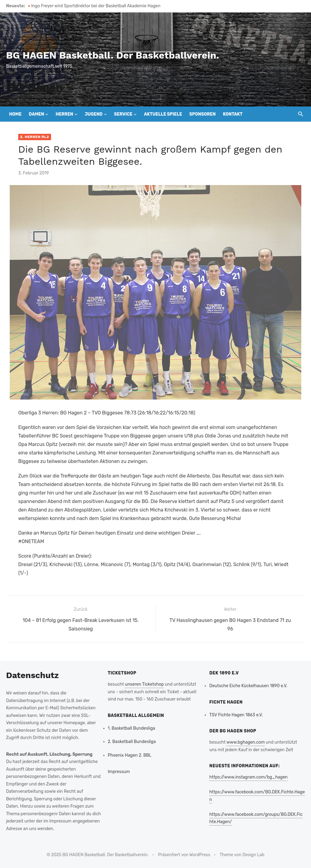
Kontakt (233, 114)
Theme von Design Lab (242, 855)
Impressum (119, 772)
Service (123, 114)
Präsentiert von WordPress (184, 855)
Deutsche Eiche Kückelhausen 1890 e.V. (248, 686)
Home (15, 114)
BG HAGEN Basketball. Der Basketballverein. (113, 55)
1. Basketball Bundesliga (132, 728)
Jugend (94, 114)
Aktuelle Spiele (163, 114)
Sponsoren (202, 114)
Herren (64, 114)
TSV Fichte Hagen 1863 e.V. (236, 715)
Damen (36, 114)
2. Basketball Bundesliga (132, 742)
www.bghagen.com (246, 742)
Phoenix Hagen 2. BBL (130, 755)
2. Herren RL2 (35, 137)
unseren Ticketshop (144, 684)
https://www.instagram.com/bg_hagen (248, 777)
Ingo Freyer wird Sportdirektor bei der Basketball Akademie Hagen (96, 6)
